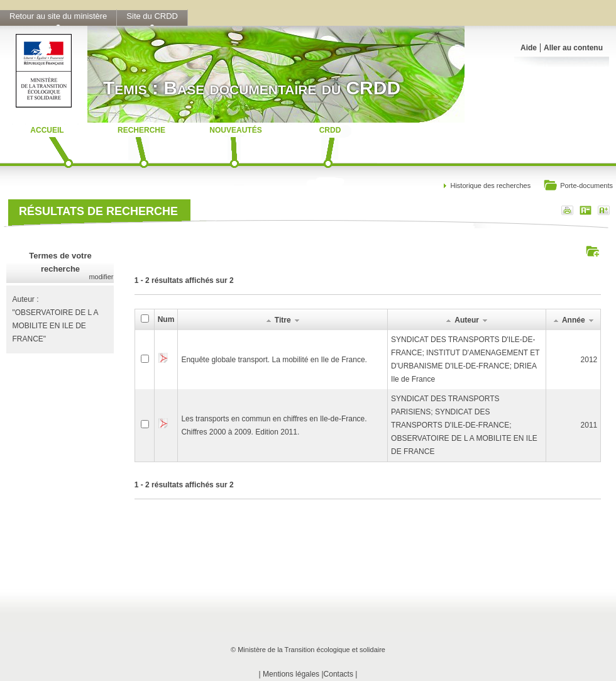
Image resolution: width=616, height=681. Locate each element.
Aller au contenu (573, 48)
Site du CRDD (152, 16)
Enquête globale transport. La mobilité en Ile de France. (274, 360)
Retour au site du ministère (58, 16)
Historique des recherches (490, 185)
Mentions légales (291, 674)
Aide (529, 48)
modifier (101, 277)
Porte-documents (578, 186)
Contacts (338, 674)
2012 (589, 360)
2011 (589, 425)
